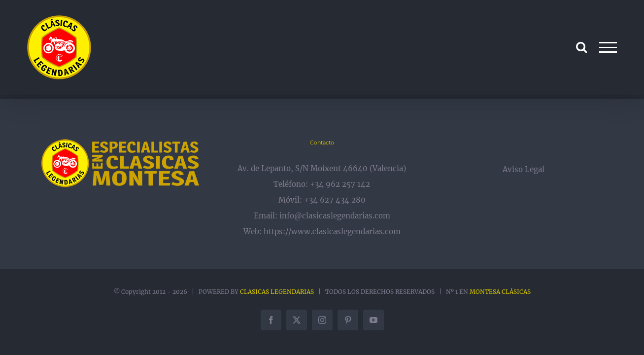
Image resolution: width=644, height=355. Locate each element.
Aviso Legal (524, 169)
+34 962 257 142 (340, 184)
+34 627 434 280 (335, 200)
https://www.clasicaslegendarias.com (332, 231)
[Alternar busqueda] (581, 47)
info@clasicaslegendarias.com (335, 216)
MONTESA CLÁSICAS (500, 292)
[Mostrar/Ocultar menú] (608, 47)
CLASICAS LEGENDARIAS (277, 292)
